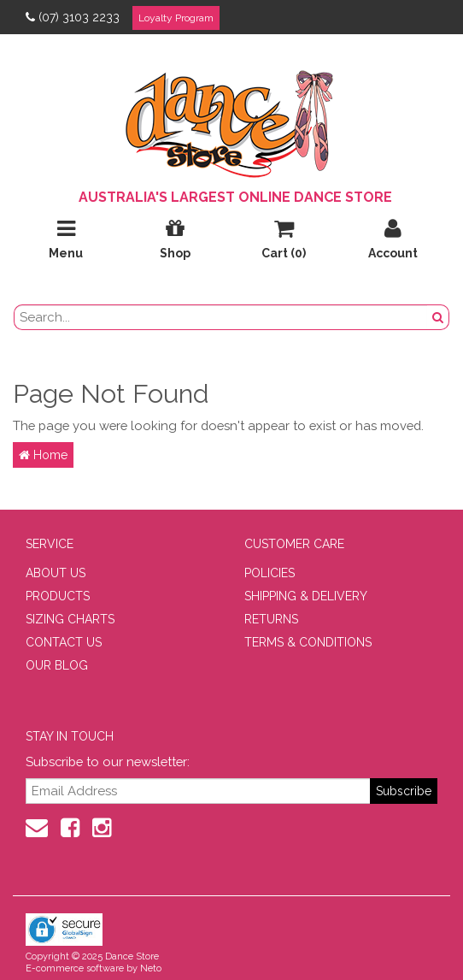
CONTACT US (64, 642)
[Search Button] (438, 317)
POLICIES (270, 573)
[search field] (221, 317)
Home (43, 455)
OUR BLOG (57, 665)
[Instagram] (102, 828)
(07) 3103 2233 (73, 17)
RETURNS (271, 619)
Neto (151, 968)
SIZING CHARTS (70, 619)
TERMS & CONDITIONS (308, 642)
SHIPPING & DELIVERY (306, 596)
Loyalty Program (176, 18)
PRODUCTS (58, 596)
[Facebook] (70, 828)
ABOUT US (56, 573)
